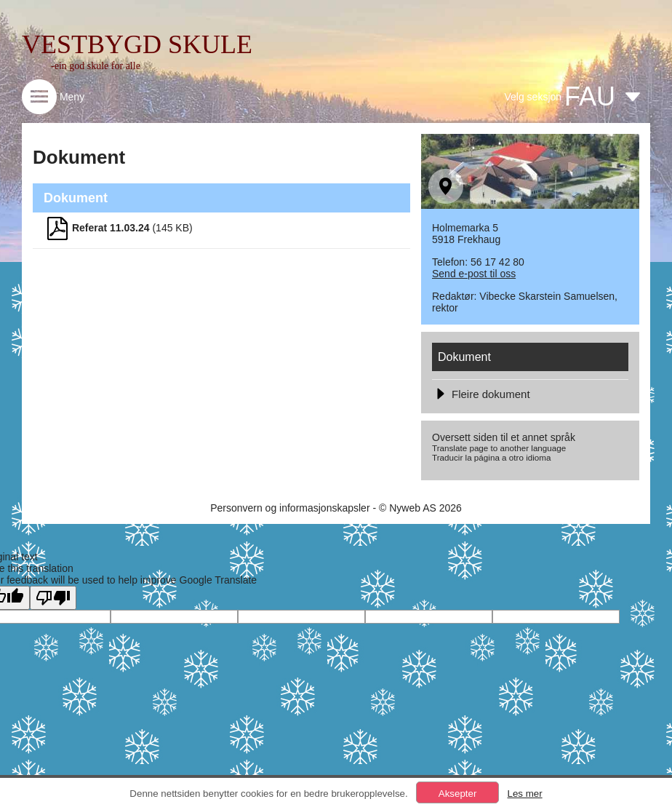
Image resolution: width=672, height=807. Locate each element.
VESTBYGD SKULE (137, 44)
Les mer (524, 794)
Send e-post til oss (474, 274)
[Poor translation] (53, 598)
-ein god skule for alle (96, 66)
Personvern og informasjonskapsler (290, 508)
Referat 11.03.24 (111, 228)
